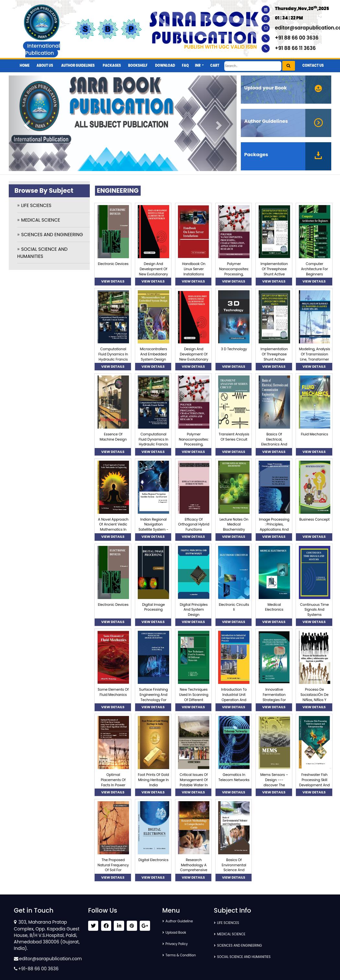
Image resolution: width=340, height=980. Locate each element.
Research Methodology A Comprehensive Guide (194, 868)
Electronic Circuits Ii (234, 607)
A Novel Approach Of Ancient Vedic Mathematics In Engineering (113, 527)
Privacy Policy (180, 944)
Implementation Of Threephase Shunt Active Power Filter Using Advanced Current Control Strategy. (274, 277)
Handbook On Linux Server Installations (194, 269)
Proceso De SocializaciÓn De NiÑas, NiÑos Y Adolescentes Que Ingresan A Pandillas (315, 702)
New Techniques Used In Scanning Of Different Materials (194, 697)
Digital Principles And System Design (194, 610)
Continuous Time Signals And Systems (315, 610)
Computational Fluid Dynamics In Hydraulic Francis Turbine (113, 357)
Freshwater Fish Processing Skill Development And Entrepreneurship (314, 782)
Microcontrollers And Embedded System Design (153, 354)
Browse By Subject (44, 191)
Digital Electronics (153, 860)
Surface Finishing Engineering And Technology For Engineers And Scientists (153, 700)
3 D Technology (234, 349)
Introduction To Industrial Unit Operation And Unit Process (234, 697)
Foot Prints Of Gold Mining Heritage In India (154, 780)
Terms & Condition (184, 955)
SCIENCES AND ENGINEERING (52, 235)
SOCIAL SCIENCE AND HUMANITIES (250, 957)
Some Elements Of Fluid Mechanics (113, 692)
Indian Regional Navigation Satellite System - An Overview (154, 527)
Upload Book (179, 933)
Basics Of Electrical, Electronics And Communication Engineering (274, 444)
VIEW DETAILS (113, 281)
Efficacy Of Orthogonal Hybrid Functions (193, 525)
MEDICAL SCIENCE (41, 220)
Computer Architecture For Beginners (315, 269)
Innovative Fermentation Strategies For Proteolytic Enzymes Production (274, 702)
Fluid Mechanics (314, 434)
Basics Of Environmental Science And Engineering (234, 868)
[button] (199, 63)
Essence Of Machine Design (113, 437)
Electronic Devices (113, 264)
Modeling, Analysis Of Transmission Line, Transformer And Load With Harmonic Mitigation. (314, 362)
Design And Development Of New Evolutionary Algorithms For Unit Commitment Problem (154, 277)
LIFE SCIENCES (36, 205)
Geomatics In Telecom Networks (234, 777)
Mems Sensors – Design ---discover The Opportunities (274, 782)
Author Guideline (183, 921)
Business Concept (314, 519)
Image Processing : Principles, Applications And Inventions (274, 527)
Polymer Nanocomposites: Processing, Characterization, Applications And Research (234, 277)
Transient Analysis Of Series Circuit (234, 437)
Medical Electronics (274, 607)
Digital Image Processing (153, 607)
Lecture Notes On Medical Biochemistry (234, 525)
